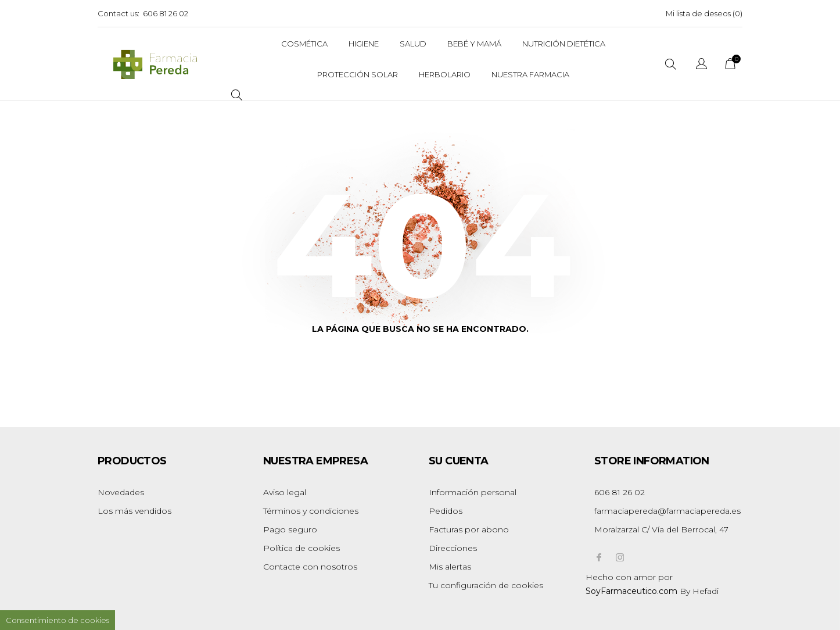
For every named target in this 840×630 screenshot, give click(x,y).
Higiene (364, 44)
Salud (413, 44)
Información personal (473, 492)
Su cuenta (459, 461)
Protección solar (358, 74)
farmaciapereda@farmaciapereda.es (667, 511)
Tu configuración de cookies (486, 585)
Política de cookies (301, 548)
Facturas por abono (469, 529)
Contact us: (119, 13)
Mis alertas (450, 567)
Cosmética (304, 44)
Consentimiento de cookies (58, 620)
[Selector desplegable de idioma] (701, 65)
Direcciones (453, 548)
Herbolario (445, 74)
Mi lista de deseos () (704, 13)
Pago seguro (290, 529)
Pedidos (446, 511)
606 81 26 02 (166, 13)
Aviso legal (285, 492)
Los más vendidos (134, 511)
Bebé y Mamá (474, 44)
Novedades (121, 492)
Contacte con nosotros (310, 567)
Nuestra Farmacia (530, 74)
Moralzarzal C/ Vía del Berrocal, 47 (661, 529)
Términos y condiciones (311, 511)
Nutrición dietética (564, 44)
